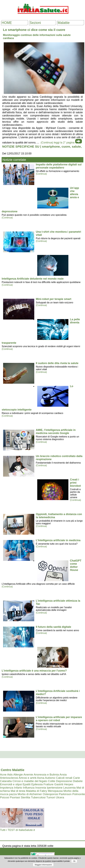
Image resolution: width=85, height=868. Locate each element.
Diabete (78, 781)
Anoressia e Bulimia (46, 775)
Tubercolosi (38, 797)
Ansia (63, 775)
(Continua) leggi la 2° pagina (57, 143)
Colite (52, 781)
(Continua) (41, 174)
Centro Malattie (13, 770)
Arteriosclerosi (9, 778)
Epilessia (37, 784)
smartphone (51, 146)
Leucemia (69, 788)
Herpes (69, 784)
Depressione (64, 781)
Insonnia (41, 788)
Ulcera (60, 797)
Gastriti (59, 784)
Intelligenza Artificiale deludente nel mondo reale (33, 279)
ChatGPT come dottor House (76, 565)
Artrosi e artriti (28, 778)
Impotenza (7, 788)
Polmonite (79, 794)
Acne (3, 775)
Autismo (50, 778)
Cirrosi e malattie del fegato (30, 781)
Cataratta (6, 781)
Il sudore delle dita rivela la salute (57, 363)
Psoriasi (15, 797)
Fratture (48, 784)
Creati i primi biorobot (75, 483)
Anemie (28, 775)
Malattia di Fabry (36, 791)
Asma (41, 778)
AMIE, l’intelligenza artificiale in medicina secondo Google (56, 432)
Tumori (51, 797)
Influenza (29, 788)
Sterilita (26, 797)
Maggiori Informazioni (43, 865)
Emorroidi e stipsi (11, 784)
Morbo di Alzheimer (30, 794)
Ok (74, 861)
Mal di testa (18, 791)
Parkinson (65, 794)
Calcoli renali (64, 778)
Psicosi (5, 797)
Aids (10, 775)
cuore (66, 146)
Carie (77, 778)
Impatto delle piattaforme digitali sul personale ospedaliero (59, 166)
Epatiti (27, 784)
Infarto (18, 788)
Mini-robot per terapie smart (53, 299)
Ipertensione (55, 788)
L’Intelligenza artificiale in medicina (58, 540)
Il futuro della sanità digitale (53, 627)
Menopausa (55, 791)
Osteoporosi (50, 794)
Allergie (18, 775)
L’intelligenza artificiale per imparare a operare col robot (59, 719)
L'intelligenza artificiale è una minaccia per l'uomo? (34, 671)
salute (76, 146)
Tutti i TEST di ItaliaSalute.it (17, 830)
